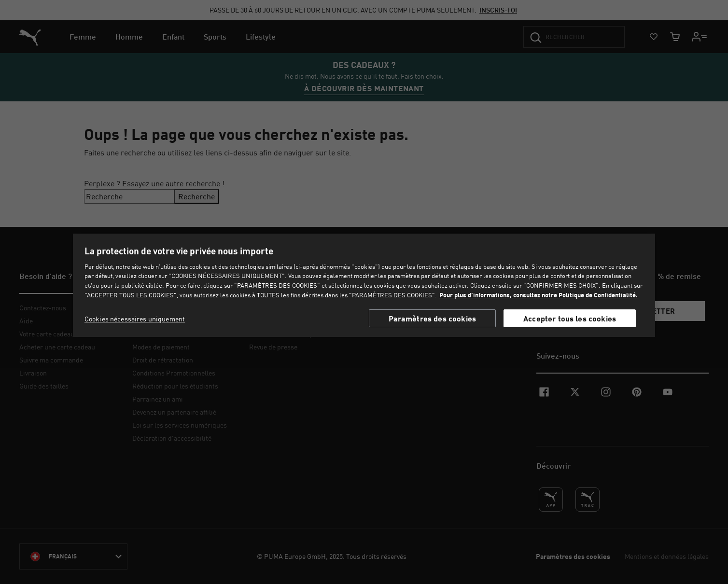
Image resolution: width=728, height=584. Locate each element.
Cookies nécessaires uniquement (135, 319)
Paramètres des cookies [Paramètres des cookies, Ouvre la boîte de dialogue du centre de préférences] (433, 318)
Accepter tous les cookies (570, 318)
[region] (364, 285)
